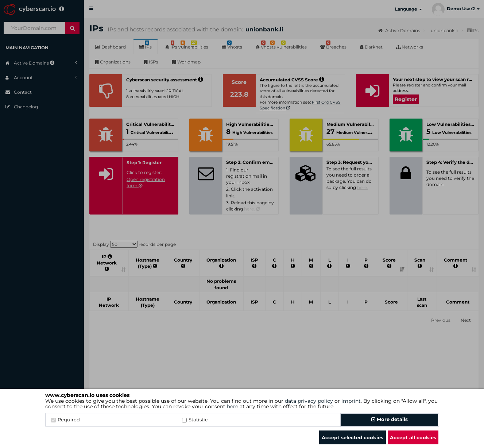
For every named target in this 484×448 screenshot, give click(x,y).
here (233, 406)
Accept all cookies (413, 437)
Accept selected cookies (353, 437)
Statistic (195, 420)
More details (390, 419)
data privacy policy (309, 401)
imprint (351, 401)
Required (65, 420)
